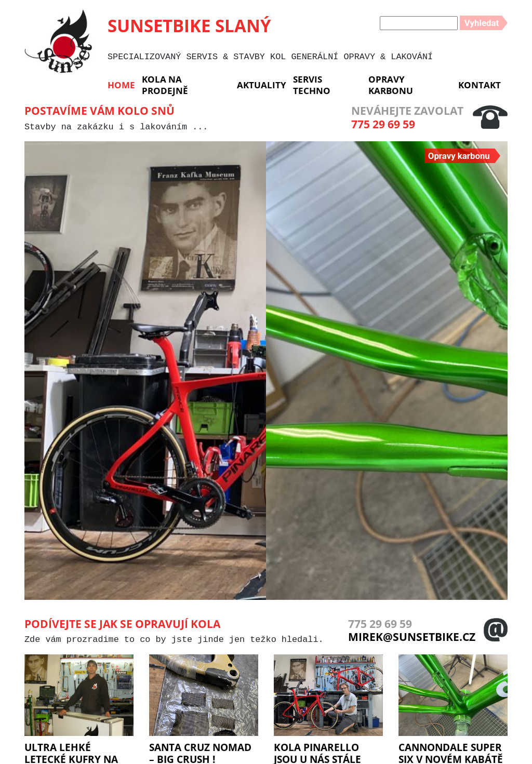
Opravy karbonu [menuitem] (391, 85)
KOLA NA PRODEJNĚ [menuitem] (165, 85)
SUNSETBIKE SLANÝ (189, 25)
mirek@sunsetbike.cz (412, 637)
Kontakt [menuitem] (480, 85)
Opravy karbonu (459, 156)
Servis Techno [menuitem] (312, 85)
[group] (145, 371)
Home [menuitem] (121, 85)
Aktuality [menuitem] (262, 85)
